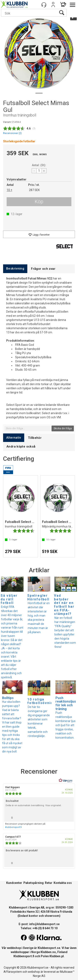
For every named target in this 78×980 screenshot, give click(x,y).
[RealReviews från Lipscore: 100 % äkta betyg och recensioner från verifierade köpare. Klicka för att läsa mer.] (66, 780)
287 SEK (34, 190)
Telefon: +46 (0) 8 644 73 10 (39, 928)
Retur (49, 883)
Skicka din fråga (63, 428)
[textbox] (28, 428)
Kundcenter (14, 883)
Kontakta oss (63, 883)
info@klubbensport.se (44, 924)
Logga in (53, 5)
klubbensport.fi (13, 827)
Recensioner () (12, 133)
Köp (39, 202)
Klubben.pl (57, 956)
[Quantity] (39, 171)
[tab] (15, 269)
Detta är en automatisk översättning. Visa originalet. (34, 805)
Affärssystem (13, 972)
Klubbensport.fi (24, 956)
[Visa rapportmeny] (69, 817)
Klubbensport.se (49, 948)
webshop (34, 972)
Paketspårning (34, 883)
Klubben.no (48, 952)
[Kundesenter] (44, 5)
